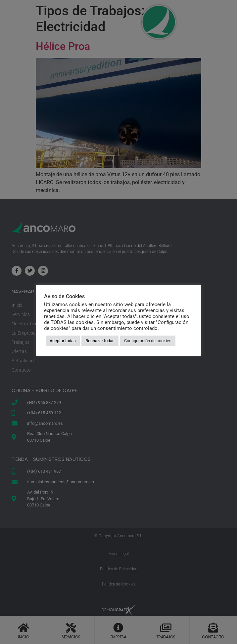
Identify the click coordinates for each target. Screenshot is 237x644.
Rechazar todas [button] (100, 341)
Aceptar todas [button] (63, 341)
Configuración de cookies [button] (148, 341)
